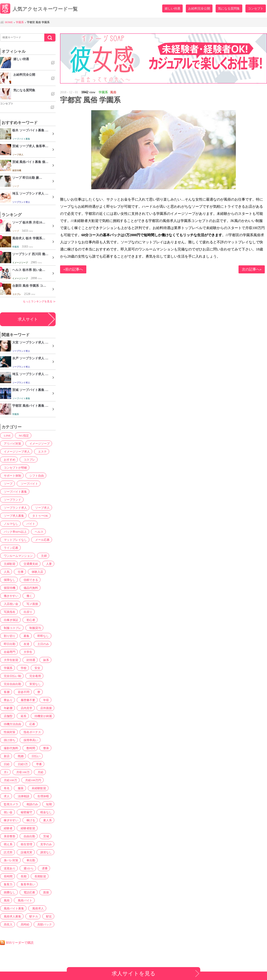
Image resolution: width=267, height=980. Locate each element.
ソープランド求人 (15, 508)
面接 (44, 892)
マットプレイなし (15, 540)
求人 (28, 788)
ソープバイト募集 (15, 492)
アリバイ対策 (12, 443)
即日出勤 (9, 644)
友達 (25, 644)
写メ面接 (31, 604)
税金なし (28, 812)
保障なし (9, 580)
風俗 (6, 900)
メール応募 (42, 540)
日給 (47, 756)
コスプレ (28, 460)
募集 (25, 636)
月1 (35, 764)
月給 (26, 772)
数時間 (29, 748)
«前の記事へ (73, 269)
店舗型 (7, 716)
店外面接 (44, 708)
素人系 (45, 820)
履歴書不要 (26, 700)
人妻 (47, 564)
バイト (29, 524)
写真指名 (9, 612)
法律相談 (44, 788)
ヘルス (38, 532)
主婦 (43, 556)
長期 (22, 876)
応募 (31, 724)
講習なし (44, 852)
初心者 (29, 620)
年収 (44, 700)
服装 (42, 780)
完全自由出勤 (12, 684)
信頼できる (29, 580)
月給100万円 (11, 780)
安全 (34, 668)
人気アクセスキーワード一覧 (44, 9)
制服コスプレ (12, 628)
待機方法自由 (12, 724)
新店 (6, 756)
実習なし (34, 684)
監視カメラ (29, 796)
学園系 (7, 668)
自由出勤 (28, 836)
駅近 (47, 916)
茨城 (44, 836)
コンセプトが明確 (15, 468)
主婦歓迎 (9, 564)
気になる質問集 (229, 8)
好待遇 (29, 660)
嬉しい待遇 (172, 8)
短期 (25, 804)
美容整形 (9, 836)
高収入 (7, 924)
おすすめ (9, 460)
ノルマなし (10, 524)
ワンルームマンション (18, 556)
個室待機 (9, 588)
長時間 (7, 876)
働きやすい (10, 596)
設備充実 (25, 852)
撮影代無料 (10, 748)
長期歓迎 (38, 876)
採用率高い (29, 740)
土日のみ (41, 644)
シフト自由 (36, 476)
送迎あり (9, 868)
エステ (42, 451)
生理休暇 (9, 796)
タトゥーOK (39, 516)
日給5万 (8, 764)
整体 (44, 748)
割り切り (9, 636)
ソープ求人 (42, 508)
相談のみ (9, 804)
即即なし (41, 636)
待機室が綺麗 (41, 716)
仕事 (18, 572)
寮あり (7, 700)
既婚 (18, 756)
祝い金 (39, 804)
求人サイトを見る (134, 973)
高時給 (23, 924)
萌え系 (7, 844)
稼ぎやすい (10, 820)
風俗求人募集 (12, 916)
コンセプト (256, 8)
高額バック (42, 924)
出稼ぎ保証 (10, 620)
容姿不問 (22, 692)
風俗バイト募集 (13, 908)
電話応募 (28, 892)
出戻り (26, 612)
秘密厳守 (9, 812)
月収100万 (9, 772)
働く (28, 596)
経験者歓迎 (26, 828)
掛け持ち (9, 740)
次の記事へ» (252, 269)
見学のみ (44, 844)
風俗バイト (23, 900)
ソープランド (12, 500)
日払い (33, 756)
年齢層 (7, 708)
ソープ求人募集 (13, 516)
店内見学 (25, 708)
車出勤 (29, 860)
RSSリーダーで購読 (21, 942)
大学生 (26, 652)
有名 (29, 780)
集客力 (7, 884)
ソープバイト (28, 484)
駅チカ (32, 916)
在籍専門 (9, 652)
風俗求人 (37, 908)
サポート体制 (12, 476)
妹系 (44, 660)
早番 (23, 764)
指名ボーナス (31, 732)
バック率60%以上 (15, 532)
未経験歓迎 (10, 788)
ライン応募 (10, 548)
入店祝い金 (10, 604)
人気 (6, 572)
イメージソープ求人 (16, 451)
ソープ (7, 484)
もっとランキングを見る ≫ (39, 301)
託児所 (7, 852)
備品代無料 (29, 588)
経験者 (7, 828)
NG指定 (22, 435)
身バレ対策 (10, 860)
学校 (22, 668)
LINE (6, 435)
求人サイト (28, 319)
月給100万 (43, 772)
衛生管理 (25, 844)
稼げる (29, 820)
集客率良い (26, 884)
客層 (6, 692)
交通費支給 (29, 564)
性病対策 (9, 732)
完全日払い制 (12, 676)
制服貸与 (34, 628)
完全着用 (34, 676)
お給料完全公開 (199, 8)
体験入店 (34, 572)
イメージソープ (39, 443)
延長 (22, 716)
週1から (27, 868)
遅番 (42, 868)
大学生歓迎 (10, 660)
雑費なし (9, 892)
